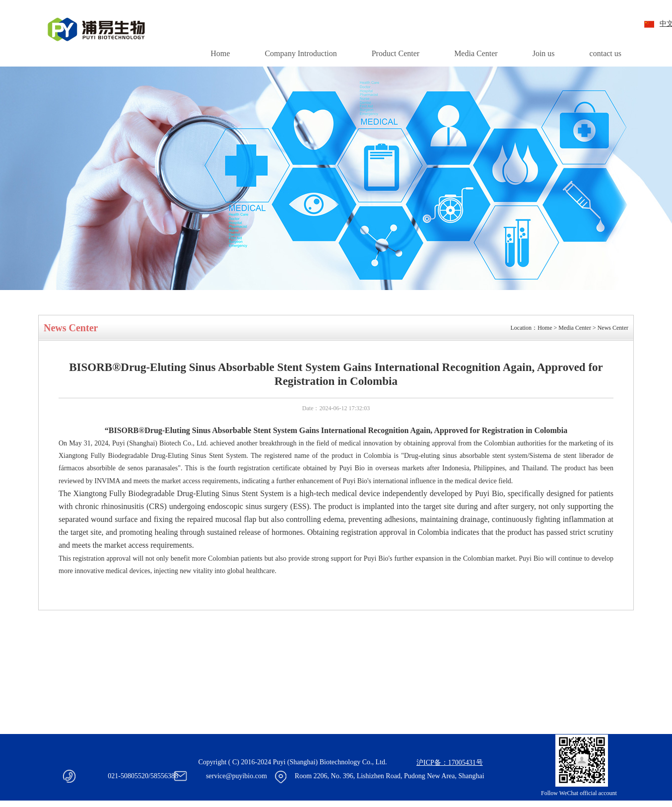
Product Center (396, 53)
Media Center (476, 53)
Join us (544, 53)
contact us (605, 53)
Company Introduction (301, 53)
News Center (613, 328)
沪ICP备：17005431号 (450, 763)
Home (220, 53)
